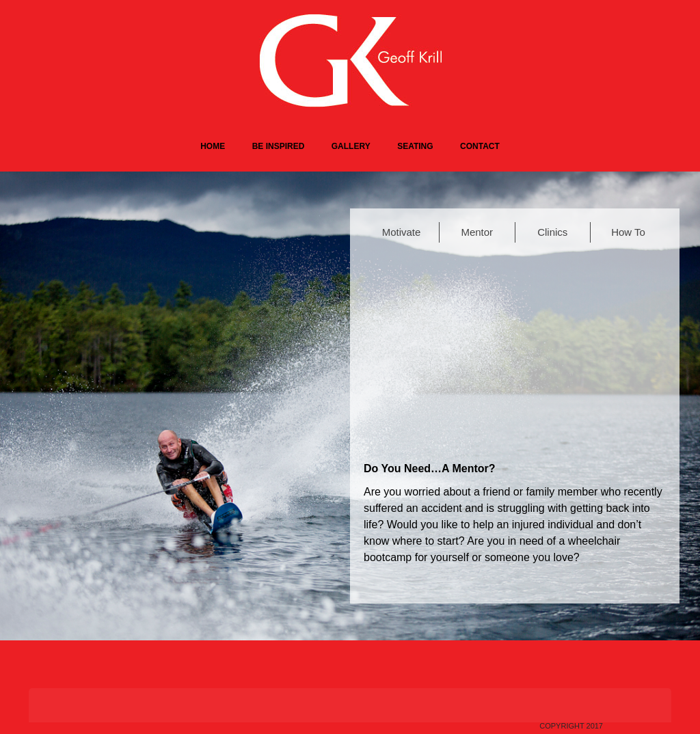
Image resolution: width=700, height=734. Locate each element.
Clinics (552, 232)
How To (628, 232)
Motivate (402, 232)
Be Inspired (279, 146)
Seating (415, 146)
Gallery (351, 146)
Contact (480, 146)
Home (213, 146)
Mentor (477, 232)
